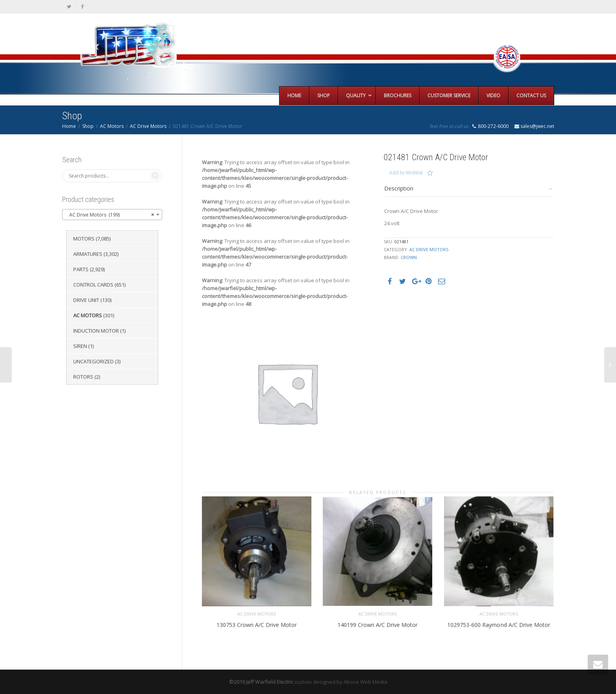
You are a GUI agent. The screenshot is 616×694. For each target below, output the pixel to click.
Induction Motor (96, 331)
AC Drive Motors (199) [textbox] (110, 215)
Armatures (88, 254)
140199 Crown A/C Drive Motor (378, 624)
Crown (409, 257)
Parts (81, 269)
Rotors (83, 377)
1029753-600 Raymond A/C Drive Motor (499, 624)
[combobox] (112, 215)
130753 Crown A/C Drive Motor (256, 624)
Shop (88, 126)
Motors (84, 239)
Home (69, 126)
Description (399, 188)
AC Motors (112, 126)
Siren (80, 346)
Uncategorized (93, 361)
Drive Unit (86, 300)
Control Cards (93, 285)
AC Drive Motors (148, 126)
